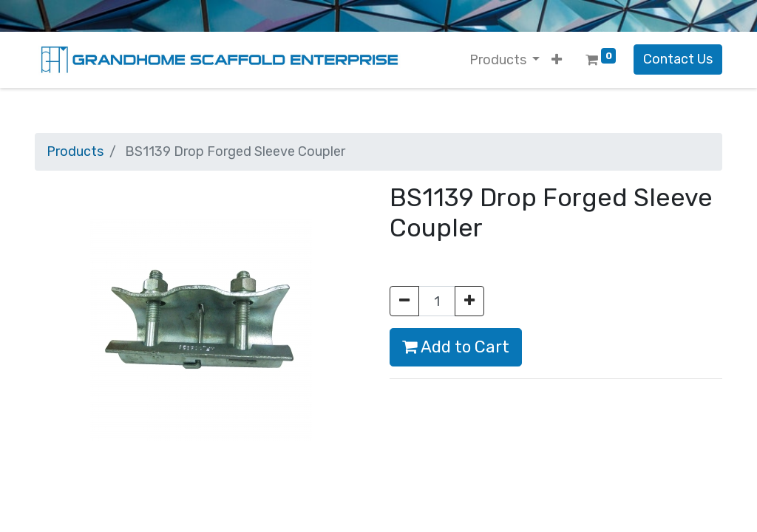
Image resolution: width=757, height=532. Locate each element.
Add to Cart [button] (456, 347)
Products (75, 151)
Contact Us (678, 59)
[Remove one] (404, 301)
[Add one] (469, 301)
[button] (557, 60)
